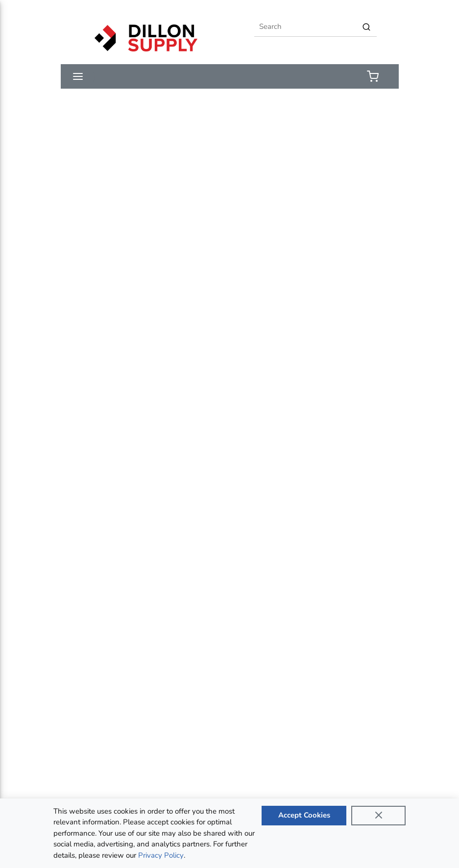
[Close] (379, 816)
